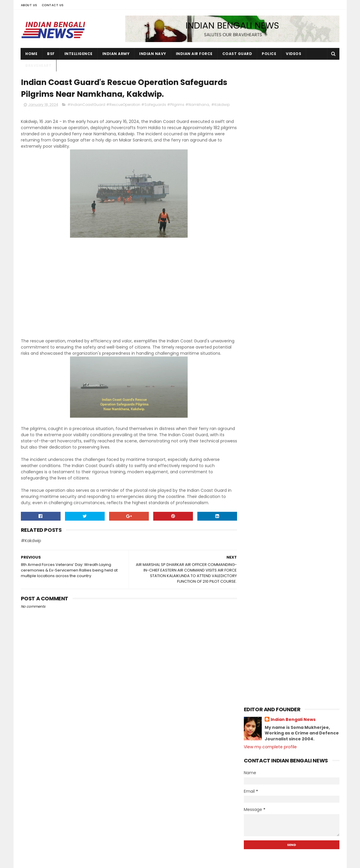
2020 (256, 680)
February (266, 482)
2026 (256, 378)
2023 (256, 656)
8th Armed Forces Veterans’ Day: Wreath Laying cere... (291, 577)
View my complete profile (270, 118)
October (265, 417)
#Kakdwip (220, 105)
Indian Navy (153, 54)
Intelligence (79, 54)
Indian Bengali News (293, 91)
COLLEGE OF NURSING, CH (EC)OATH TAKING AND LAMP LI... (293, 512)
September (268, 425)
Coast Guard (237, 54)
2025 (256, 386)
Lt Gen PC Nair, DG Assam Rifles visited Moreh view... (289, 603)
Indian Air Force (194, 54)
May (260, 457)
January (265, 490)
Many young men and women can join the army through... (296, 616)
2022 (256, 664)
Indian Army (116, 54)
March (263, 474)
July (260, 442)
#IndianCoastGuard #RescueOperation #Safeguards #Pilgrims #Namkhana (138, 105)
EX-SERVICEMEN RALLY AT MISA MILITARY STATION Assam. (287, 525)
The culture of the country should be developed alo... (296, 642)
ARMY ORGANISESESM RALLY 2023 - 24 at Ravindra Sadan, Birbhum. (304, 830)
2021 (255, 672)
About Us (29, 5)
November (267, 409)
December (267, 401)
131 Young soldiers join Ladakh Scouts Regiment (300, 739)
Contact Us (53, 5)
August (264, 433)
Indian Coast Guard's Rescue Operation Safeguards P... (286, 564)
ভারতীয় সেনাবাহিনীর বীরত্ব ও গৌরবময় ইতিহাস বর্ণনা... (293, 538)
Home (32, 54)
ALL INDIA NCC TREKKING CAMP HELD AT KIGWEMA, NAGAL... (296, 590)
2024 (256, 394)
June (261, 449)
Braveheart (39, 65)
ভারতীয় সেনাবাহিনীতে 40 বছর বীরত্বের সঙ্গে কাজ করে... (295, 629)
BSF (51, 54)
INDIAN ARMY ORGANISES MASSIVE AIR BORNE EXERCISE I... (294, 499)
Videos (294, 54)
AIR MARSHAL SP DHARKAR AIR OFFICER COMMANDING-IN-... (295, 551)
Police (269, 54)
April (261, 466)
